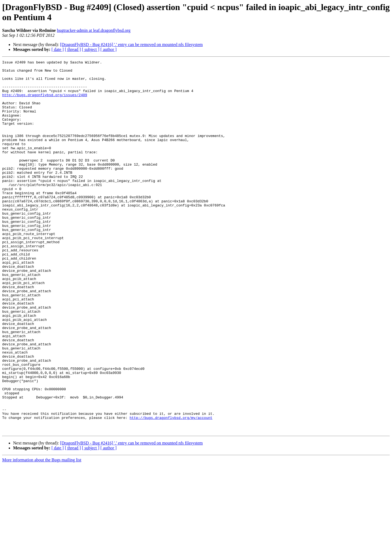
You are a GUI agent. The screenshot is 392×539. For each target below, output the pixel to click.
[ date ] (58, 49)
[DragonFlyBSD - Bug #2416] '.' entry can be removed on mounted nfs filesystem (131, 45)
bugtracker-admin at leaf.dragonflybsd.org (94, 30)
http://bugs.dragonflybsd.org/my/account (171, 489)
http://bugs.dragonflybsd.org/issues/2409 (45, 102)
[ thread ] (73, 49)
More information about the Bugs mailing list (42, 534)
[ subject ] (91, 49)
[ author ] (109, 49)
